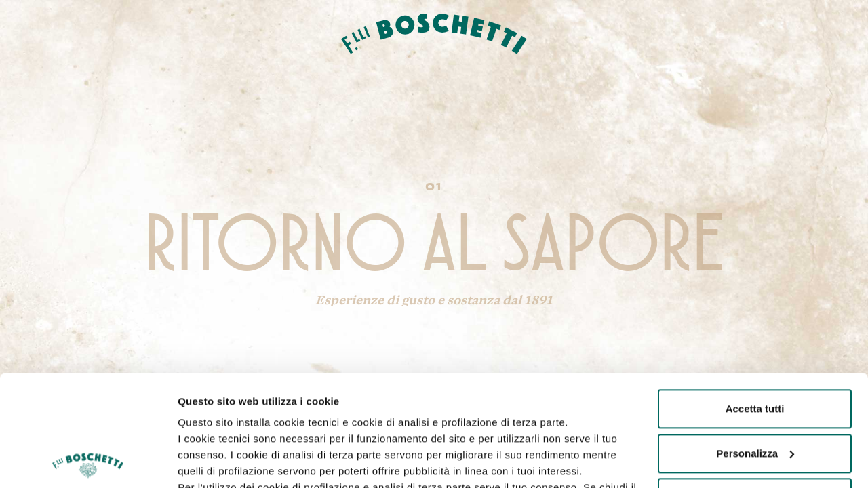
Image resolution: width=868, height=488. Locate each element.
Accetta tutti (755, 298)
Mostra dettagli (214, 461)
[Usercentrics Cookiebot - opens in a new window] (88, 462)
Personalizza (755, 343)
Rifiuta (755, 387)
